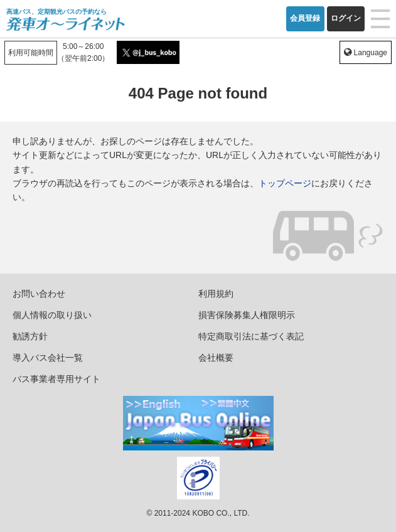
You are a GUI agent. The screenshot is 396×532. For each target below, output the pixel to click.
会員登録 (305, 18)
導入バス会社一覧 (48, 358)
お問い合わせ (39, 294)
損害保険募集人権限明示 (247, 315)
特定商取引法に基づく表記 (251, 336)
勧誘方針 (30, 336)
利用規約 (216, 294)
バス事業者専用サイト (56, 379)
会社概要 (216, 358)
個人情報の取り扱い (52, 315)
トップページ (285, 183)
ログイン (346, 18)
